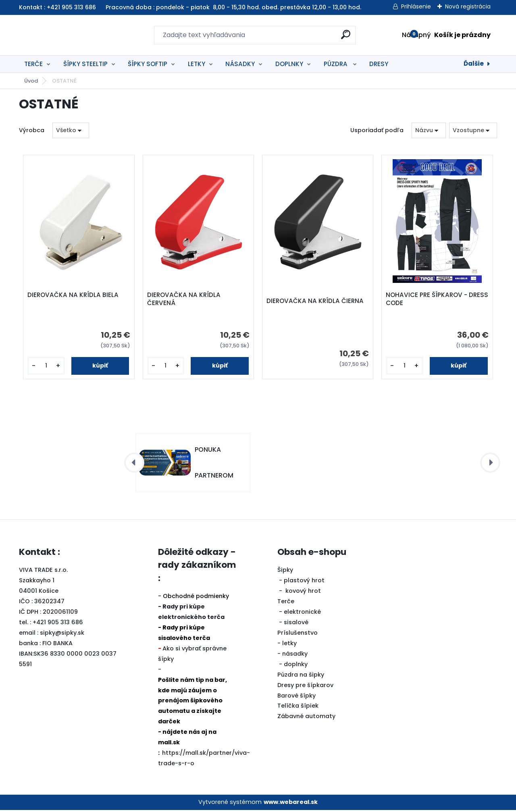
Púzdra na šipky (301, 677)
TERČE (33, 64)
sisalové (296, 625)
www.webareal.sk (291, 804)
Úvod (31, 81)
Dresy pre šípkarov (305, 687)
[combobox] (429, 130)
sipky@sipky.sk (62, 635)
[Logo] (68, 35)
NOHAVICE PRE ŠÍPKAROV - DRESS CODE (428, 300)
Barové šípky (296, 698)
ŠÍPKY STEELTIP (85, 64)
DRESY (379, 64)
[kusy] (47, 367)
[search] (346, 38)
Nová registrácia (468, 6)
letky (289, 646)
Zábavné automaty (306, 719)
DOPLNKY (289, 64)
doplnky (296, 667)
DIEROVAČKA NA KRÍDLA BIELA (74, 296)
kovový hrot (303, 593)
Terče (286, 604)
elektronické (302, 614)
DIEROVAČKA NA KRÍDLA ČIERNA (316, 302)
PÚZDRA (336, 64)
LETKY (197, 64)
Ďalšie (474, 63)
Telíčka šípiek (298, 708)
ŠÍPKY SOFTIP (148, 64)
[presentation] (134, 465)
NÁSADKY (240, 64)
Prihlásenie (416, 6)
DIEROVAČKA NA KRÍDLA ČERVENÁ (185, 300)
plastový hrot (304, 583)
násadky (295, 656)
